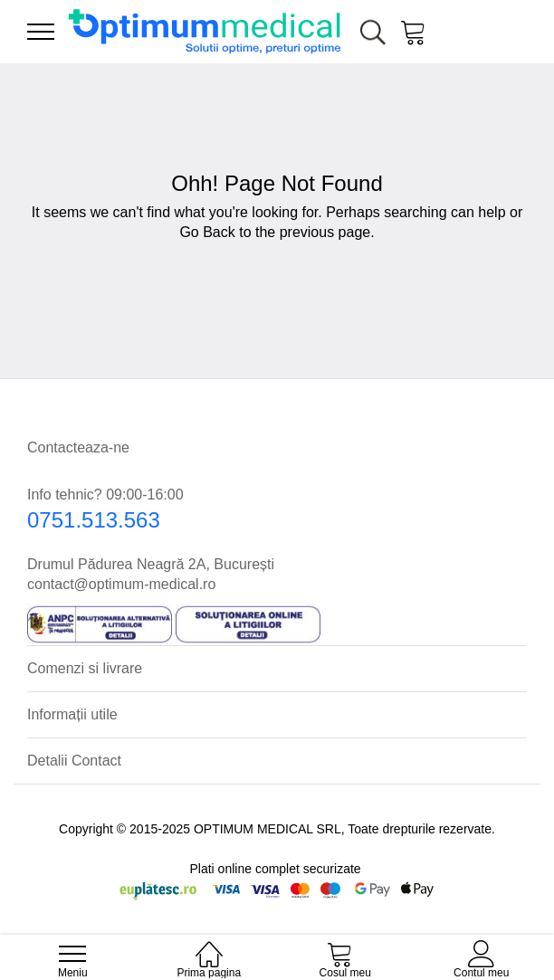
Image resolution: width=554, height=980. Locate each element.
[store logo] (205, 32)
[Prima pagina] (209, 944)
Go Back (207, 232)
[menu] (41, 32)
